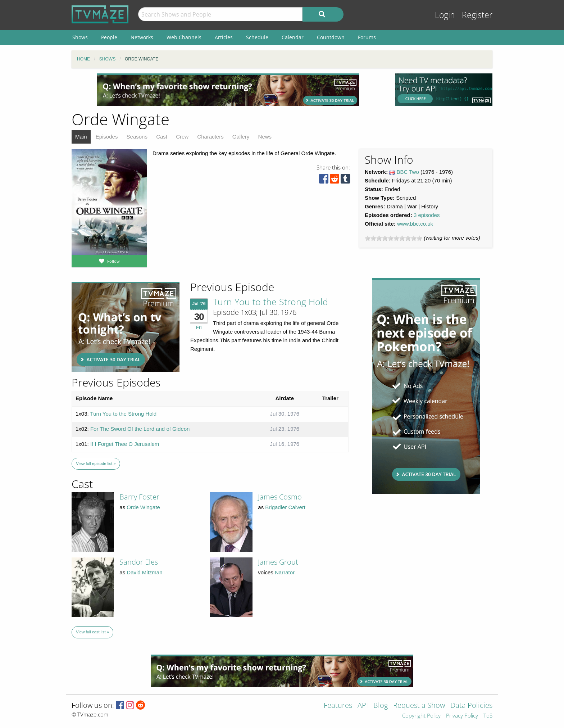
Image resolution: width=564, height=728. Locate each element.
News (265, 137)
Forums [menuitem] (367, 37)
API (363, 706)
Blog (381, 706)
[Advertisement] (228, 90)
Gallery (241, 137)
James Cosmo (280, 497)
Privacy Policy (462, 716)
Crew (182, 137)
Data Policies (471, 706)
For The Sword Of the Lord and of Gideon (140, 429)
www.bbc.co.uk (415, 224)
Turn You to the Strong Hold (270, 302)
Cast (162, 137)
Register (477, 15)
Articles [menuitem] (224, 37)
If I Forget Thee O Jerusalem (125, 444)
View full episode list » (96, 464)
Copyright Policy (421, 716)
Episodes (107, 137)
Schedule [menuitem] (257, 37)
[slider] (394, 238)
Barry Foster (139, 497)
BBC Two (408, 172)
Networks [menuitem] (142, 37)
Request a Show (419, 706)
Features (338, 706)
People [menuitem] (109, 37)
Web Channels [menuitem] (184, 37)
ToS (488, 716)
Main (81, 137)
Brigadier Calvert (285, 507)
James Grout (278, 562)
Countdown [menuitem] (331, 37)
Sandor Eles (139, 562)
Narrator (285, 572)
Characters (210, 137)
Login (445, 15)
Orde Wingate (143, 507)
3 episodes (427, 215)
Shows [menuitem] (80, 37)
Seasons (137, 137)
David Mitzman (144, 572)
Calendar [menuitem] (293, 37)
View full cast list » (92, 632)
